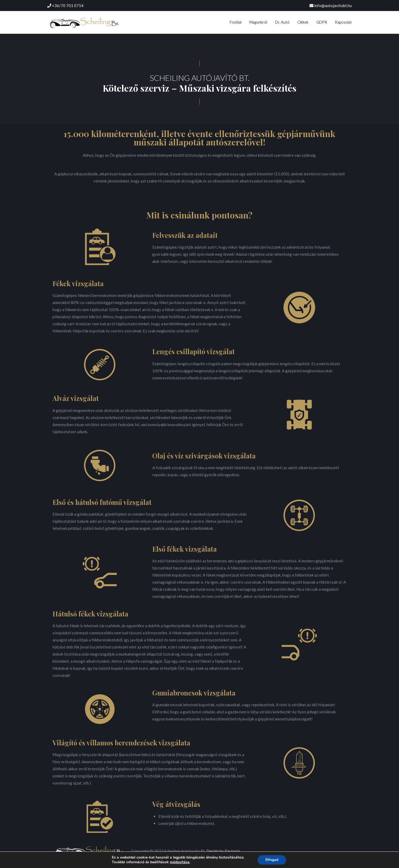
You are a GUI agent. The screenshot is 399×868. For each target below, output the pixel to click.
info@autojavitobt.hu (333, 6)
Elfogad (272, 860)
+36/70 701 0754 (68, 6)
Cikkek (303, 22)
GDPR (322, 22)
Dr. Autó (282, 22)
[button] (200, 63)
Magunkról (258, 22)
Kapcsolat (343, 22)
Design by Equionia (223, 851)
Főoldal (236, 22)
